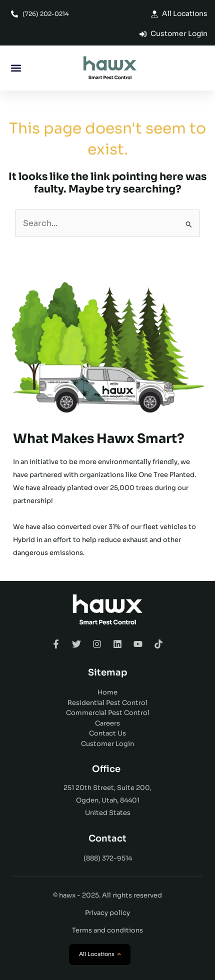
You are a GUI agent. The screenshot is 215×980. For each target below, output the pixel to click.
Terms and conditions (107, 930)
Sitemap (108, 672)
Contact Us (107, 733)
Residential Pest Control (107, 703)
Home (107, 692)
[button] (16, 68)
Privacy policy (107, 913)
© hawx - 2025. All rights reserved (107, 895)
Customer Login (107, 744)
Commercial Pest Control (108, 713)
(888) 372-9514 (108, 858)
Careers (107, 723)
